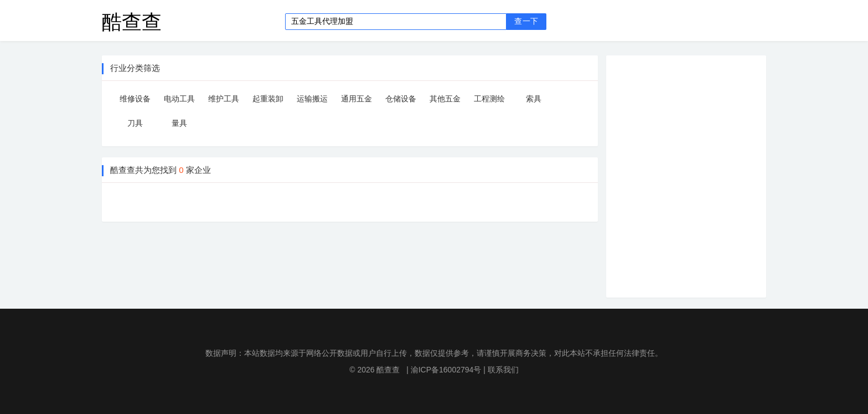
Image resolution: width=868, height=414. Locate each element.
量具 (179, 123)
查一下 (526, 21)
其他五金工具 (445, 101)
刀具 (135, 123)
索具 (534, 99)
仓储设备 (401, 99)
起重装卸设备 (268, 101)
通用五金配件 (356, 101)
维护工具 (224, 99)
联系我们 (503, 370)
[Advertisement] (695, 175)
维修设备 (135, 99)
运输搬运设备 (312, 101)
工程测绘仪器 (489, 101)
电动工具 (179, 99)
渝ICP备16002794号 (446, 370)
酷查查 (132, 21)
